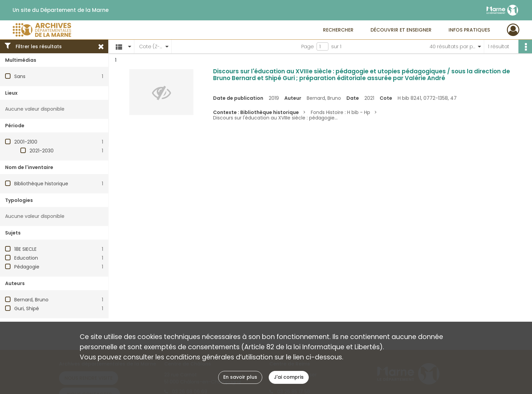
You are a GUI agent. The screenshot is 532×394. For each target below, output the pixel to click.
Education (26, 258)
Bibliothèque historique (41, 184)
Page (308, 46)
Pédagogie (27, 267)
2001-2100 (26, 142)
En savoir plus (240, 377)
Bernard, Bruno (31, 300)
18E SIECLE (25, 249)
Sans (20, 76)
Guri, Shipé (27, 308)
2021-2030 (42, 151)
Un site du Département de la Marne (61, 10)
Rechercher (338, 30)
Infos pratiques (469, 30)
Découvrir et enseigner (401, 30)
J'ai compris (289, 377)
